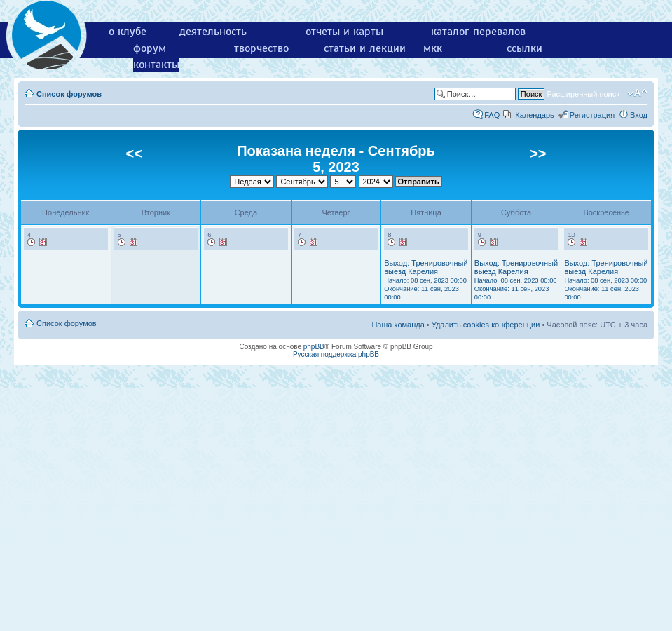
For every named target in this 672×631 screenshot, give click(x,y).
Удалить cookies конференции (486, 325)
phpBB (314, 347)
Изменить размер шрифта (637, 93)
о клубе (128, 32)
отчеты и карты (344, 32)
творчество (261, 48)
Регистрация (592, 115)
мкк (433, 48)
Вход (639, 115)
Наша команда (398, 325)
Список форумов (69, 94)
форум (150, 48)
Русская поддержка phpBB (336, 354)
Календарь (535, 115)
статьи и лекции (365, 48)
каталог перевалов (478, 32)
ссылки (524, 48)
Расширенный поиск (583, 94)
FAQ (492, 115)
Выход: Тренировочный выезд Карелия (426, 280)
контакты (156, 65)
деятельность (213, 32)
